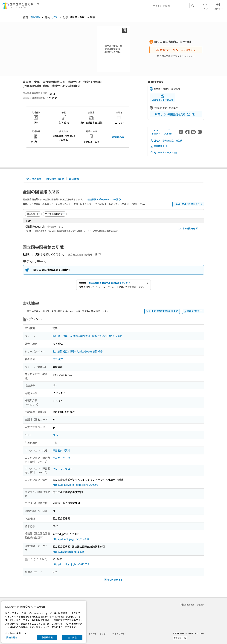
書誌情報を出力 (160, 146)
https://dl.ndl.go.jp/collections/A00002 (75, 485)
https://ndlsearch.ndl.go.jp (68, 552)
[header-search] (174, 6)
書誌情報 (74, 179)
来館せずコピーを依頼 (163, 98)
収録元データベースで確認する (176, 50)
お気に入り (156, 132)
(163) (55, 17)
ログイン (218, 6)
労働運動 (35, 17)
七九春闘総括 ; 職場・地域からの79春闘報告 (78, 351)
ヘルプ (205, 6)
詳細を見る (118, 137)
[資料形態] (55, 214)
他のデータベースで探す (164, 153)
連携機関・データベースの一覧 (105, 200)
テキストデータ (61, 458)
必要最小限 (47, 637)
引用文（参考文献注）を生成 (166, 141)
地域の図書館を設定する (189, 204)
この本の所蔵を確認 (190, 229)
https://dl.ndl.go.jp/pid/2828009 (71, 539)
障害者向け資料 (61, 450)
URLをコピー (169, 132)
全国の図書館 (34, 179)
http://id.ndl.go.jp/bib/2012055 (71, 564)
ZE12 (55, 435)
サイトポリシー (120, 634)
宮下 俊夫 (58, 359)
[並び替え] (33, 214)
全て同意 (72, 637)
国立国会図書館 (55, 179)
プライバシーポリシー (97, 634)
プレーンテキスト (63, 469)
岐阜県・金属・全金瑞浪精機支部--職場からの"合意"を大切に (87, 336)
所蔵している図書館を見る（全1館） (176, 114)
